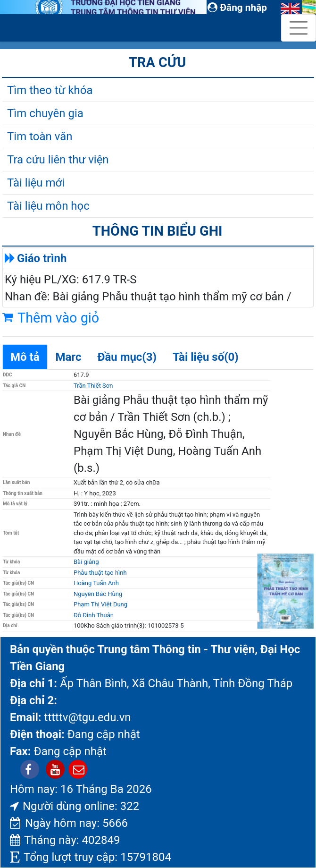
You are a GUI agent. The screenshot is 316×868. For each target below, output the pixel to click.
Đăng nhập (237, 8)
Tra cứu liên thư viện (58, 160)
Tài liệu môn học (48, 206)
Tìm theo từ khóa (50, 90)
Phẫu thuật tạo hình (100, 573)
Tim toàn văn (40, 136)
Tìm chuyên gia (45, 113)
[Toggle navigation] (299, 28)
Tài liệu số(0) (206, 357)
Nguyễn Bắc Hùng (98, 594)
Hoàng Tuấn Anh (96, 583)
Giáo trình (42, 258)
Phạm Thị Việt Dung (100, 604)
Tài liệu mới (36, 183)
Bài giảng (86, 562)
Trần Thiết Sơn (93, 386)
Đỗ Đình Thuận (94, 615)
